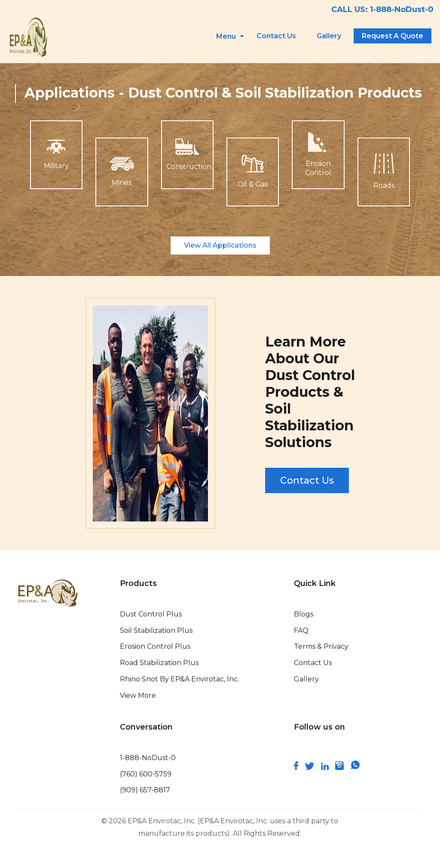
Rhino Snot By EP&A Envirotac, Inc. (179, 679)
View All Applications (220, 245)
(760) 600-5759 (146, 774)
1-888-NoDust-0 (148, 758)
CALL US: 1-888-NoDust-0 (382, 9)
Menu (226, 36)
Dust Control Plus (151, 614)
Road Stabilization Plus (159, 663)
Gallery (329, 36)
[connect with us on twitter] (310, 768)
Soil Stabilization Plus (156, 630)
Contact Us (276, 36)
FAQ (301, 630)
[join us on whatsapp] (355, 768)
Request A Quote (393, 36)
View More (138, 695)
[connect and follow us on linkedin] (325, 768)
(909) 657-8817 (145, 790)
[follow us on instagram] (339, 768)
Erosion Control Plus (155, 646)
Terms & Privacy (321, 646)
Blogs (304, 614)
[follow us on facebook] (296, 768)
